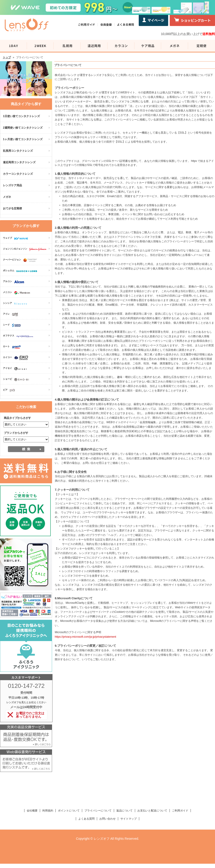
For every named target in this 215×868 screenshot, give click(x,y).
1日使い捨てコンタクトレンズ (21, 116)
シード (13, 325)
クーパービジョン (21, 260)
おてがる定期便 (12, 208)
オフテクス (19, 336)
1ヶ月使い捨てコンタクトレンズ (23, 139)
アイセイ (16, 369)
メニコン (18, 293)
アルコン (15, 282)
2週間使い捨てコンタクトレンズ (23, 128)
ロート (13, 347)
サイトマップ (129, 819)
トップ (7, 57)
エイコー (17, 358)
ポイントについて (69, 811)
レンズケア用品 (12, 185)
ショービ (17, 380)
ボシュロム (21, 271)
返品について (124, 811)
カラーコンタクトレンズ (18, 174)
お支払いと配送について (152, 811)
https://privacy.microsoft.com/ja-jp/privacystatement (85, 637)
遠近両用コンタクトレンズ (19, 162)
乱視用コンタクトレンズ (18, 151)
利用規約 (48, 811)
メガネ (7, 197)
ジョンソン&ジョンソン (26, 249)
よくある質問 (86, 819)
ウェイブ (17, 238)
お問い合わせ (107, 819)
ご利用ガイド (180, 811)
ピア (10, 390)
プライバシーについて (98, 811)
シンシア (16, 304)
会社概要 (32, 811)
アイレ (12, 314)
